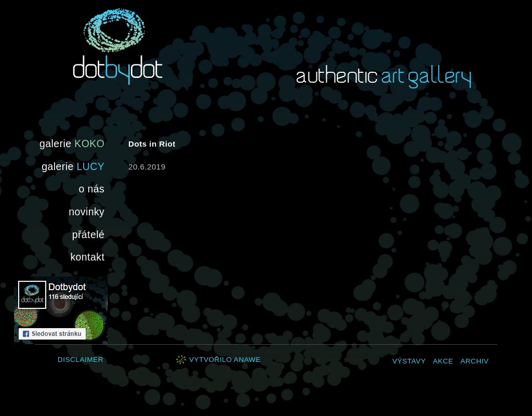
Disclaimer (81, 360)
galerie (72, 144)
